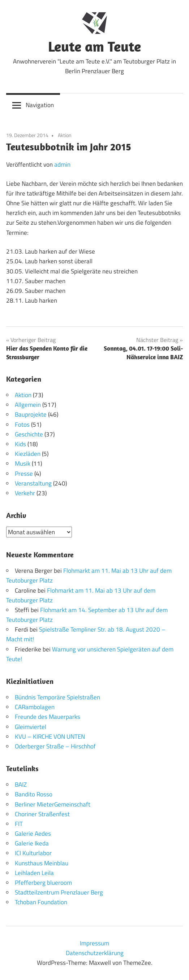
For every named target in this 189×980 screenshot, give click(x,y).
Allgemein (28, 405)
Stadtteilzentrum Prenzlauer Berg (59, 892)
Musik (23, 463)
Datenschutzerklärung (95, 953)
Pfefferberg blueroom (43, 883)
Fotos (22, 425)
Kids (20, 444)
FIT (19, 824)
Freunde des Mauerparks (48, 717)
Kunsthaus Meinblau (42, 863)
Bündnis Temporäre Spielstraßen (57, 697)
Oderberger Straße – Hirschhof (55, 746)
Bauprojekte (31, 414)
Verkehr (25, 493)
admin (62, 164)
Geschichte (29, 434)
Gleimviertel (31, 727)
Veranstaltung (33, 483)
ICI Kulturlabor (33, 853)
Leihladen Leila (34, 873)
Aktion (65, 135)
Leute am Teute (94, 46)
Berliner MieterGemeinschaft (53, 804)
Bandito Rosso (34, 794)
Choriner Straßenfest (42, 814)
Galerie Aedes (33, 834)
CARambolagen (35, 707)
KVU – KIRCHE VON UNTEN (50, 737)
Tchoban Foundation (41, 902)
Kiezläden (28, 454)
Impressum (94, 943)
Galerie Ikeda (32, 843)
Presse (24, 474)
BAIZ (21, 785)
